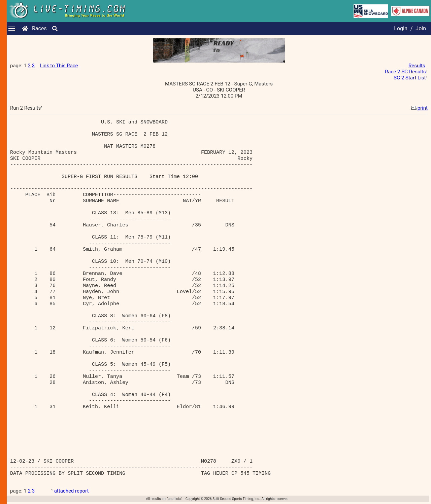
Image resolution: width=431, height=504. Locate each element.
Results (417, 66)
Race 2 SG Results (405, 72)
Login (401, 28)
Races (39, 28)
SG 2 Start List (410, 78)
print (419, 108)
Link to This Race (59, 66)
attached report (72, 491)
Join (421, 28)
